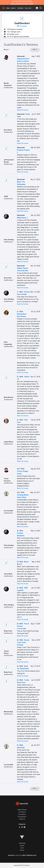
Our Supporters (22, 817)
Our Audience (22, 814)
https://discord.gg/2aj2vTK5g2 (22, 4)
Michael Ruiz (8, 712)
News (8, 8)
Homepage (22, 26)
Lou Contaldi (8, 511)
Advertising (22, 843)
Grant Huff (8, 278)
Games (13, 8)
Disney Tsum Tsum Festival (23, 642)
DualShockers (8, 88)
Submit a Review (22, 810)
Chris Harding (9, 240)
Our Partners (22, 812)
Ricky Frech (8, 631)
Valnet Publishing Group (29, 855)
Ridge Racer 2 (22, 218)
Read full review (23, 110)
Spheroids (21, 748)
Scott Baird (8, 130)
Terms (22, 848)
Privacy (22, 850)
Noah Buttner (9, 397)
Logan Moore (9, 442)
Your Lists (28, 8)
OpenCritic (11, 855)
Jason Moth (8, 574)
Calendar (20, 8)
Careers (22, 846)
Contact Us (22, 819)
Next (35, 50)
